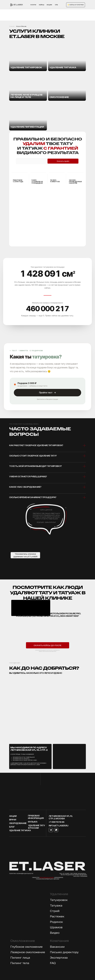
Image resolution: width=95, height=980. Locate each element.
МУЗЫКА (33, 822)
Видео (55, 933)
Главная (12, 26)
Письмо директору (64, 952)
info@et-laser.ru (59, 826)
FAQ (53, 963)
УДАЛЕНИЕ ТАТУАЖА (20, 830)
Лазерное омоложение (28, 952)
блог (12, 827)
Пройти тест (48, 393)
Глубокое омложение (26, 947)
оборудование (18, 823)
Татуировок (59, 900)
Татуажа (56, 905)
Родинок (56, 922)
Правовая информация (36, 817)
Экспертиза (59, 957)
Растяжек (57, 916)
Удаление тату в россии (36, 827)
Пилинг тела (20, 963)
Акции (13, 816)
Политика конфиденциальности (21, 873)
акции (49, 5)
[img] (28, 86)
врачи (13, 820)
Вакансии (57, 947)
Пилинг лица (20, 957)
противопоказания (47, 877)
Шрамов (56, 927)
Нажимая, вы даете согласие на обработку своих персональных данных (48, 651)
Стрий (55, 911)
